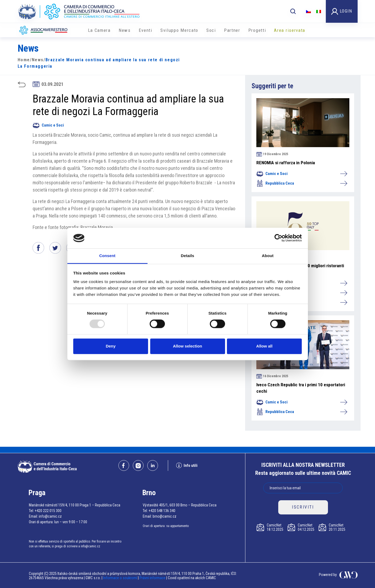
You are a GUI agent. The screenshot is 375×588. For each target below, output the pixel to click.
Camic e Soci (48, 125)
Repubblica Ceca (301, 183)
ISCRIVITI (303, 507)
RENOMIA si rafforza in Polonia (286, 163)
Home (24, 60)
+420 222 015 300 (48, 511)
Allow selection (187, 346)
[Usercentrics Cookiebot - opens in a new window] (278, 238)
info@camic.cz (50, 516)
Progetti (257, 30)
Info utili (187, 465)
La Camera (99, 30)
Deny (111, 346)
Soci (211, 30)
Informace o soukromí (121, 578)
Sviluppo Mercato (179, 30)
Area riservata (290, 30)
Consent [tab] (107, 256)
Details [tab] (188, 256)
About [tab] (268, 256)
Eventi (146, 30)
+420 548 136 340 (162, 511)
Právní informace (152, 578)
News (125, 30)
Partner (232, 30)
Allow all (264, 346)
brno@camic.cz (165, 516)
